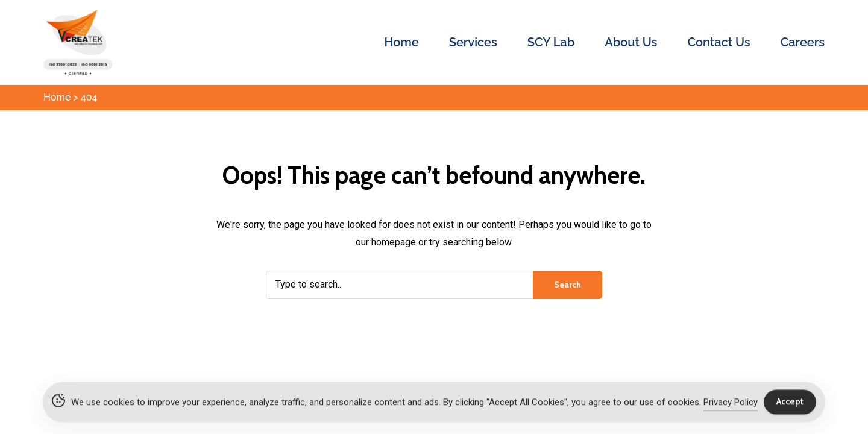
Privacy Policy (731, 404)
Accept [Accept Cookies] (790, 403)
